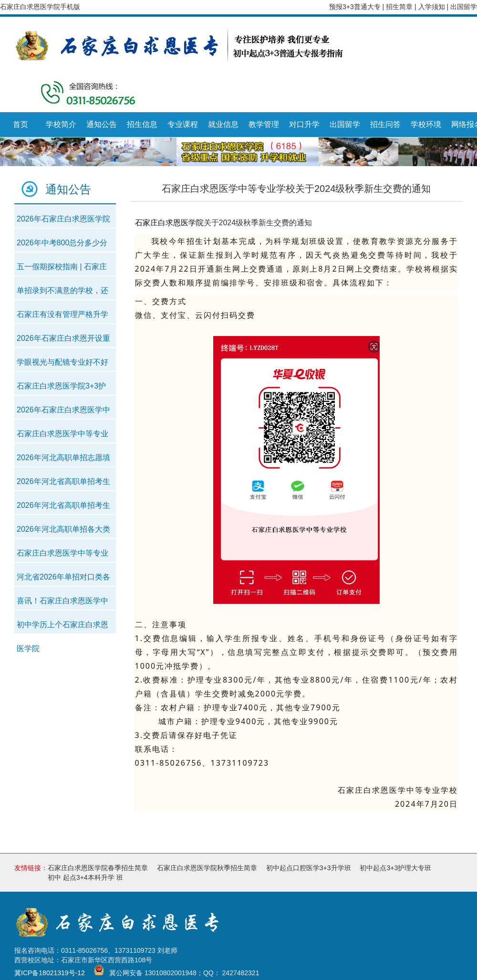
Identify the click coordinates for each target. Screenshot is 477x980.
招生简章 (400, 7)
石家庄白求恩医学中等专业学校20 (62, 437)
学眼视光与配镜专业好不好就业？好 (62, 365)
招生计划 (204, 241)
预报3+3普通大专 (355, 7)
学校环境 (426, 124)
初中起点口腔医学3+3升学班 (309, 868)
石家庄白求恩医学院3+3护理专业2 (61, 389)
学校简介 (61, 124)
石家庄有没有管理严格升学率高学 (62, 317)
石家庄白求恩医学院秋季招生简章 (207, 868)
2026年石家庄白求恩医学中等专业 (63, 413)
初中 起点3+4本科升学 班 (85, 877)
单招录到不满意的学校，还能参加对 (62, 293)
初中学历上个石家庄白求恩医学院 (62, 627)
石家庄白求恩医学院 (169, 223)
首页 (21, 124)
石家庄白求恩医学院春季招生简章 (98, 868)
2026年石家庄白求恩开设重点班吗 (63, 341)
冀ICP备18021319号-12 (50, 973)
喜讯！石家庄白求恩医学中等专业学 (62, 604)
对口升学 (304, 124)
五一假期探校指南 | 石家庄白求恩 (62, 269)
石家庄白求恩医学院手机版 (40, 7)
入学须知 (433, 7)
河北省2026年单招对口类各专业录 (63, 580)
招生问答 (385, 124)
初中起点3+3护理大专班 (395, 868)
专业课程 (183, 124)
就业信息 (223, 124)
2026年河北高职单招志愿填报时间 (63, 460)
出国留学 (464, 7)
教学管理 (264, 124)
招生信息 (142, 124)
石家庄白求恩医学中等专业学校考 (62, 556)
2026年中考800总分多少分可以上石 (62, 246)
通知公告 (102, 124)
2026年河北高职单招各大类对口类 (63, 532)
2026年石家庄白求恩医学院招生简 (63, 222)
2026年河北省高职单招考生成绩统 (63, 484)
